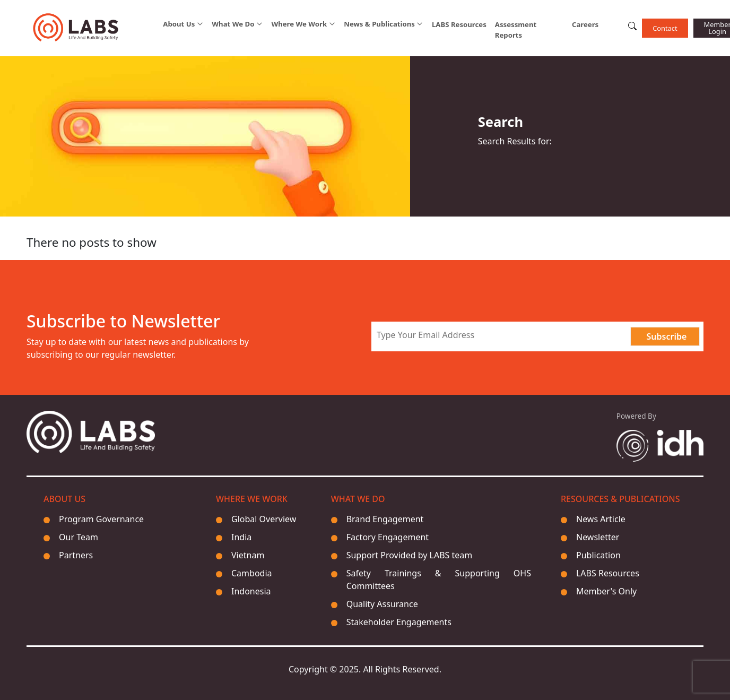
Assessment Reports (516, 30)
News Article (601, 519)
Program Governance (101, 519)
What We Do (233, 24)
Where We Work (299, 24)
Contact (665, 28)
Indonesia (251, 591)
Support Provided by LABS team (410, 555)
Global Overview (264, 519)
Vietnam (248, 555)
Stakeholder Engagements (399, 622)
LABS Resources (459, 24)
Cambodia (252, 573)
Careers (585, 24)
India (241, 537)
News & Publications (379, 24)
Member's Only (606, 591)
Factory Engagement (388, 537)
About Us (179, 24)
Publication (598, 555)
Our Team (79, 537)
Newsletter (598, 537)
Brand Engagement (385, 519)
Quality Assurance (382, 604)
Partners (76, 555)
